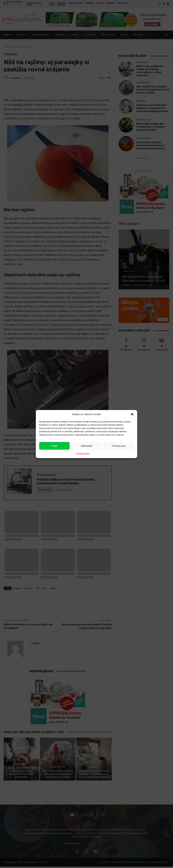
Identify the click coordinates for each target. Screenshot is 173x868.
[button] (132, 414)
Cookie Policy (83, 453)
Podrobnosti (119, 446)
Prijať (54, 446)
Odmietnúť (86, 446)
